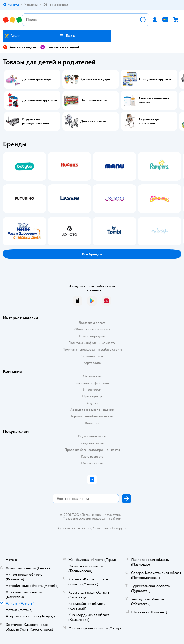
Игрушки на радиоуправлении (35, 121)
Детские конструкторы (39, 100)
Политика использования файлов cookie (92, 349)
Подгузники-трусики (155, 79)
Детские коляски (93, 121)
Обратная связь (92, 356)
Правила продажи (92, 336)
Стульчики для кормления (150, 121)
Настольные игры (94, 100)
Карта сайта (92, 363)
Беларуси (119, 528)
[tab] (23, 199)
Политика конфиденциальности (92, 343)
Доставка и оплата (92, 323)
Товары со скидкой (60, 47)
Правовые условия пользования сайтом (92, 519)
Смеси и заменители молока (154, 100)
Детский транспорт (37, 79)
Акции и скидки (20, 47)
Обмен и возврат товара (92, 329)
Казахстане (101, 528)
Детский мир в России (75, 528)
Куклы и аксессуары (95, 79)
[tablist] (92, 199)
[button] (67, 36)
